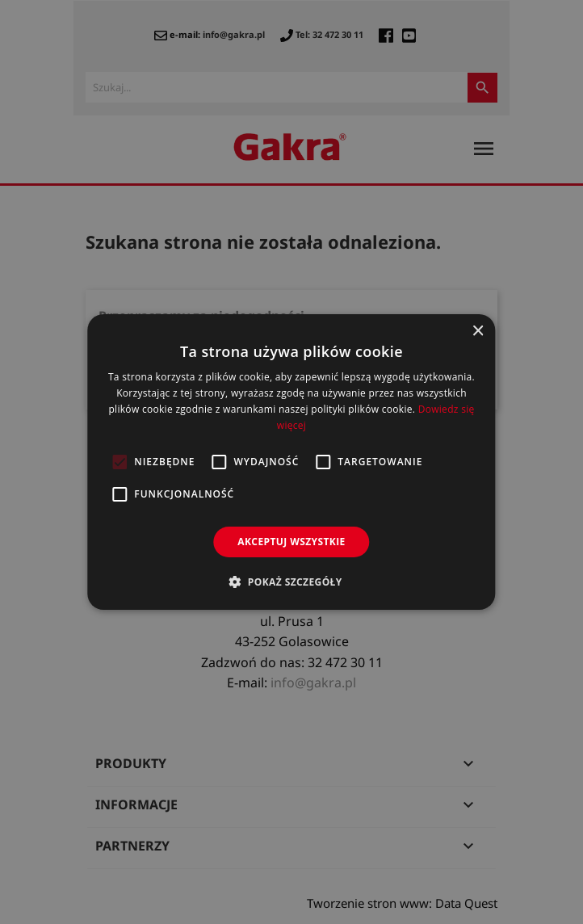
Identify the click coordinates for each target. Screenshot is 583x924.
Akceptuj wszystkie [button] (291, 542)
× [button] (478, 332)
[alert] (291, 462)
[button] (291, 582)
